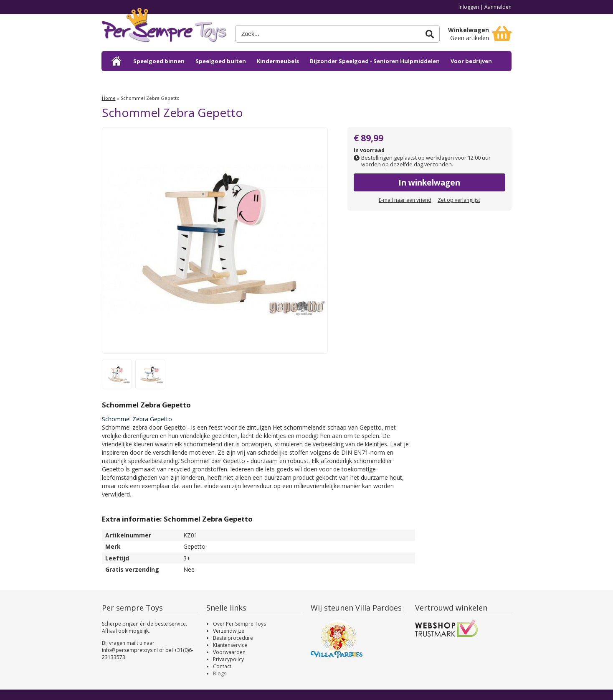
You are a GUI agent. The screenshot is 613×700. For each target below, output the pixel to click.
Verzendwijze (229, 631)
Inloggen (469, 7)
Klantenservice (230, 645)
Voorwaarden (229, 652)
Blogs (220, 673)
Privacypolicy (228, 659)
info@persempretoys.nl (130, 650)
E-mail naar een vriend (405, 200)
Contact (222, 666)
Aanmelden (498, 7)
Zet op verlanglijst (459, 200)
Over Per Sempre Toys (239, 624)
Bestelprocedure (233, 638)
